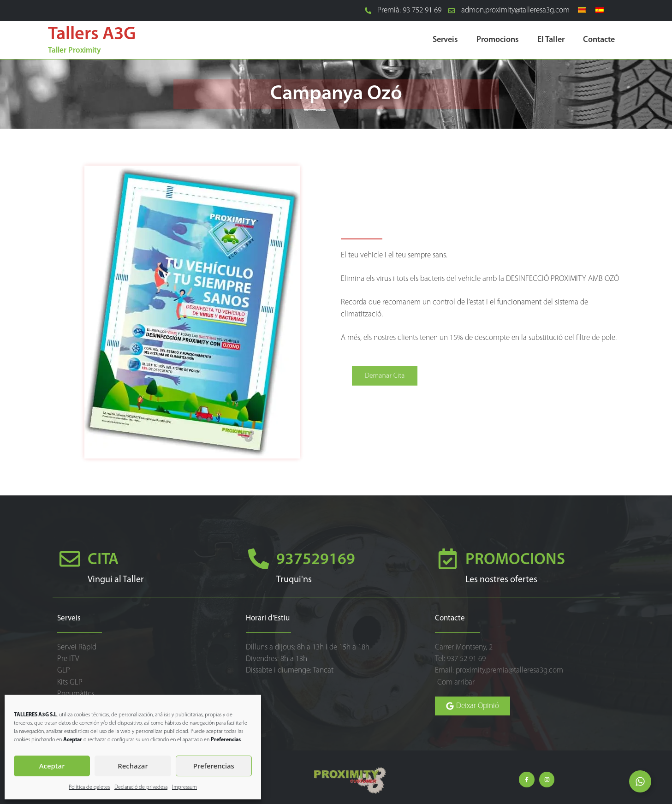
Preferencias (214, 766)
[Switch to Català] (582, 11)
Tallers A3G (92, 35)
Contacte (599, 40)
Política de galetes (89, 787)
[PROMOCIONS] (448, 559)
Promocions (498, 40)
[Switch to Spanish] (600, 11)
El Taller (551, 40)
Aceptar (52, 766)
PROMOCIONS (515, 560)
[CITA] (70, 559)
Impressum (184, 787)
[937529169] (259, 559)
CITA (103, 560)
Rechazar (133, 766)
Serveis (445, 40)
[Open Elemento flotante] (640, 781)
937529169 (316, 560)
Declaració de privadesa (141, 787)
